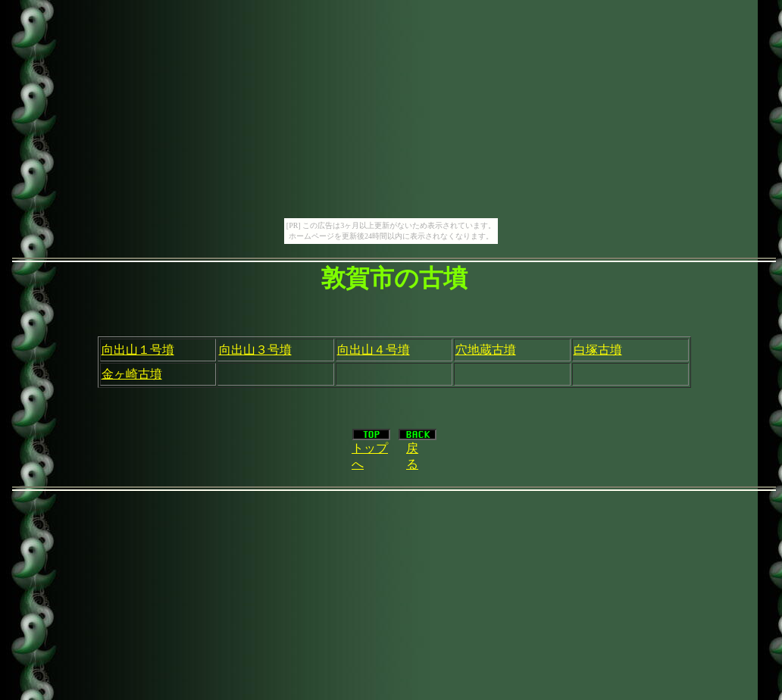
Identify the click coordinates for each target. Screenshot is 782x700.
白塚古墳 (598, 350)
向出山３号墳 (255, 350)
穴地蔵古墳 (486, 350)
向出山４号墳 (374, 350)
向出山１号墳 (138, 350)
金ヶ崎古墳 (132, 374)
